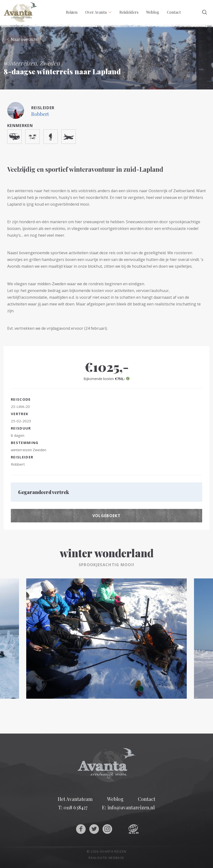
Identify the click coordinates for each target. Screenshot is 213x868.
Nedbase (116, 858)
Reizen (72, 12)
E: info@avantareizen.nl (128, 807)
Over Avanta (96, 12)
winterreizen (21, 450)
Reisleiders (129, 12)
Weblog (153, 12)
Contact (174, 12)
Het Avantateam (75, 799)
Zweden (39, 450)
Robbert (40, 114)
